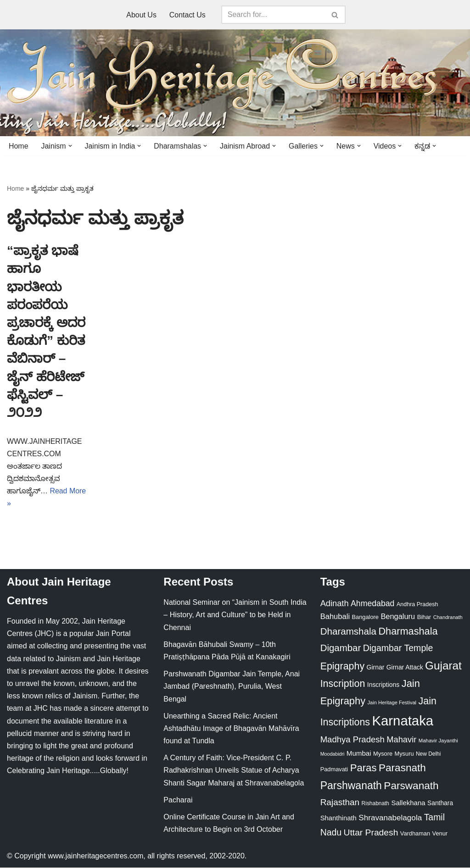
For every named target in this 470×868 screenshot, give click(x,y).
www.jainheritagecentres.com (95, 856)
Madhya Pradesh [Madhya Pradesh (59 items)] (352, 740)
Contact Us (187, 15)
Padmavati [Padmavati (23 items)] (334, 770)
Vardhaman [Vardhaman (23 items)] (415, 834)
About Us (141, 15)
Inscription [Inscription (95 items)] (343, 685)
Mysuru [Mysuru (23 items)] (404, 754)
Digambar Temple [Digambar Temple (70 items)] (398, 648)
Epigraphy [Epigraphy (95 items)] (342, 667)
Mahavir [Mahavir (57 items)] (401, 740)
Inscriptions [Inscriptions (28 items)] (383, 686)
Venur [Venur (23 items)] (440, 834)
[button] (70, 146)
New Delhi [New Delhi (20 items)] (428, 754)
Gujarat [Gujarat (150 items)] (443, 666)
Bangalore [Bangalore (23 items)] (365, 617)
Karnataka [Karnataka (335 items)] (403, 721)
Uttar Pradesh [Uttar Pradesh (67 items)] (371, 833)
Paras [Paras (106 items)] (364, 768)
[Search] (273, 15)
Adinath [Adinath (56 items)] (335, 604)
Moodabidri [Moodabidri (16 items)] (333, 754)
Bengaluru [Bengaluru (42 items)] (398, 617)
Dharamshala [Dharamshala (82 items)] (348, 632)
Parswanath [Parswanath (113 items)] (411, 786)
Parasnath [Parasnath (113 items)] (402, 768)
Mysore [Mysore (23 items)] (383, 754)
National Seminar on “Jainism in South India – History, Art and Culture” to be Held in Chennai (235, 615)
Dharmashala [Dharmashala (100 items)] (408, 632)
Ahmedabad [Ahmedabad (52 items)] (372, 604)
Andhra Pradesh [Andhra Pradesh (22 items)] (417, 605)
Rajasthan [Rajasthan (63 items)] (340, 803)
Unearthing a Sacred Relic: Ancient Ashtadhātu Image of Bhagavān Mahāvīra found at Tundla (231, 729)
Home (19, 146)
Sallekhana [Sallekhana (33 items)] (408, 803)
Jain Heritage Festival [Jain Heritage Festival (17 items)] (392, 703)
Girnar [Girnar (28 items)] (376, 668)
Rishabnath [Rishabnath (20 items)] (375, 804)
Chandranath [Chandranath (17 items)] (448, 618)
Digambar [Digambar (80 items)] (341, 648)
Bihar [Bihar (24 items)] (424, 617)
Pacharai (178, 800)
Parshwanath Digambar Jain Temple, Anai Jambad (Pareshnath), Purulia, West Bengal (232, 687)
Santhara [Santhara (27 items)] (440, 803)
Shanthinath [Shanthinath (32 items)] (339, 818)
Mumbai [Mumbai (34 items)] (359, 754)
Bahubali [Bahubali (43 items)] (335, 617)
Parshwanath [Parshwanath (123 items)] (351, 786)
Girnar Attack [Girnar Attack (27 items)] (405, 668)
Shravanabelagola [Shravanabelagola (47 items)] (390, 818)
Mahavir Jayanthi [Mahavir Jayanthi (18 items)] (438, 741)
